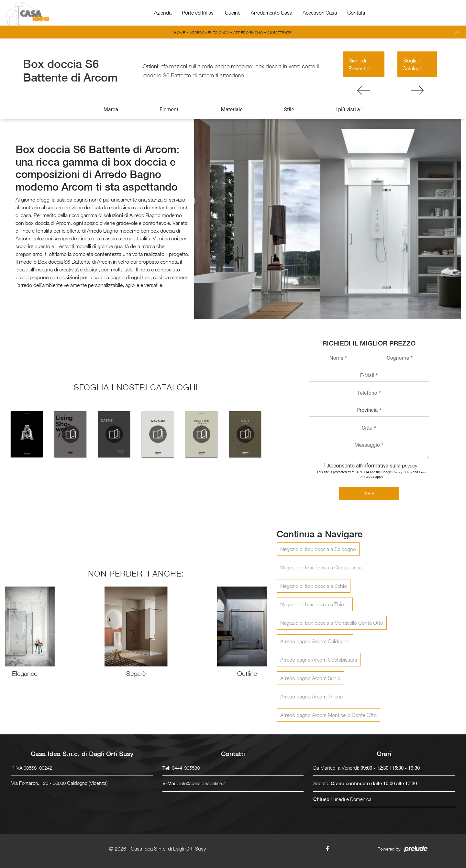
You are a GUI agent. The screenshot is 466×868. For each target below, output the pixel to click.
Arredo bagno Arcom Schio (310, 678)
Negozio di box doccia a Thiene (315, 604)
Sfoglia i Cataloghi (413, 64)
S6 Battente (280, 33)
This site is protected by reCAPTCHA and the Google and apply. (372, 474)
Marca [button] (111, 110)
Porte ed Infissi (198, 13)
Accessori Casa (320, 13)
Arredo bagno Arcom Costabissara (319, 660)
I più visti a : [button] (349, 110)
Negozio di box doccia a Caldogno (318, 549)
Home (180, 33)
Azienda (163, 13)
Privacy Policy (402, 472)
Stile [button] (289, 110)
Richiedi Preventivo (360, 64)
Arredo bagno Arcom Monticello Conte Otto (328, 715)
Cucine (233, 13)
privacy (410, 466)
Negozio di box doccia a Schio (314, 586)
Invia (369, 494)
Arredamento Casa (272, 13)
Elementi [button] (170, 110)
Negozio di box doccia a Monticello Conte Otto (332, 623)
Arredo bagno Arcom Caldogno (315, 641)
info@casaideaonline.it (202, 783)
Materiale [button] (232, 110)
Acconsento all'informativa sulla (372, 466)
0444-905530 (186, 768)
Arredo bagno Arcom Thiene (311, 697)
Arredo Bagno (248, 33)
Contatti (356, 13)
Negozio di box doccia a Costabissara (322, 567)
